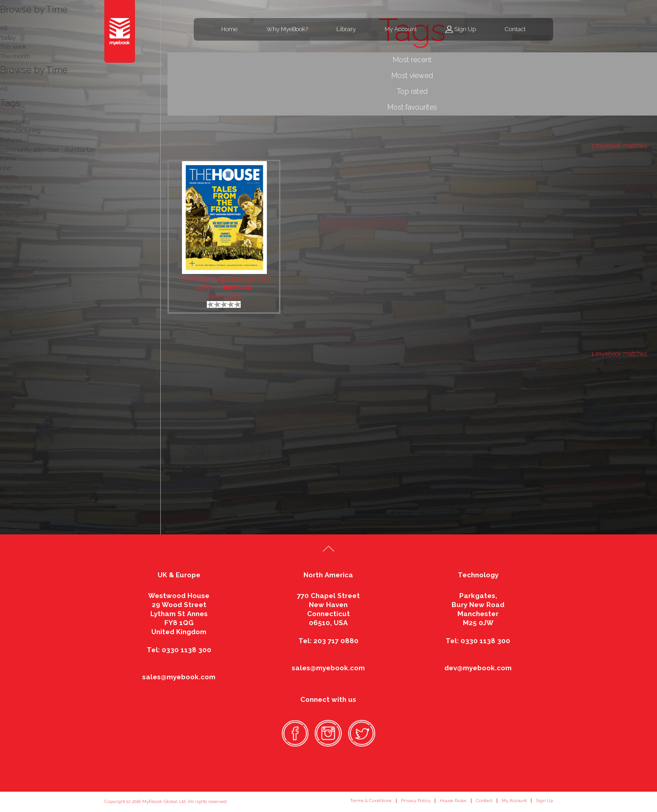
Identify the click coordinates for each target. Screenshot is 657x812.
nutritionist (14, 363)
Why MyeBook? (287, 29)
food (6, 502)
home (8, 159)
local (7, 382)
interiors (11, 530)
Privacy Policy (416, 800)
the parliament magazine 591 (39, 409)
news (7, 242)
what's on (13, 279)
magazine (14, 307)
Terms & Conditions (371, 800)
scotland (12, 493)
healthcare (14, 196)
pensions (12, 400)
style (6, 511)
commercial (16, 289)
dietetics (11, 354)
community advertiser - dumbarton (48, 150)
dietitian (11, 233)
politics (9, 224)
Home (229, 29)
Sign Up (465, 29)
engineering (16, 187)
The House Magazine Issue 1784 (225, 278)
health (9, 177)
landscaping (17, 270)
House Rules (453, 800)
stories (9, 372)
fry (4, 521)
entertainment (19, 214)
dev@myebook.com (478, 668)
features (11, 140)
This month (15, 56)
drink (7, 326)
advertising (15, 122)
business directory (24, 261)
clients (9, 252)
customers (14, 335)
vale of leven (17, 344)
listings (9, 428)
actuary (10, 437)
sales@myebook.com (179, 677)
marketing (14, 456)
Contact (515, 29)
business (12, 419)
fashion (10, 298)
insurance (13, 484)
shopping (13, 391)
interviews (14, 465)
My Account (401, 29)
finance (10, 447)
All (4, 89)
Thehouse (235, 288)
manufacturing (20, 131)
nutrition (11, 205)
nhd (5, 168)
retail (7, 317)
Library (346, 29)
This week (13, 47)
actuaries (12, 474)
